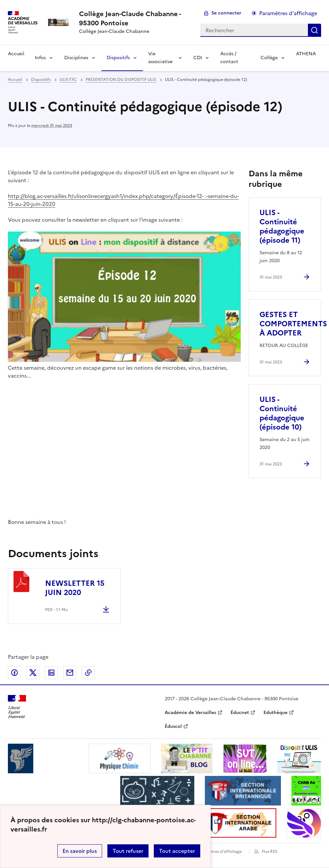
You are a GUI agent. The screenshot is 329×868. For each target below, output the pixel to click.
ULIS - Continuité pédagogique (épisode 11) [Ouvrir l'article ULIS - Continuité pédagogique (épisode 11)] (282, 226)
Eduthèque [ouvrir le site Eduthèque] (275, 713)
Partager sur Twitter (33, 673)
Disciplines (76, 58)
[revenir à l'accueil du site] (134, 18)
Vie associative (160, 58)
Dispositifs (118, 58)
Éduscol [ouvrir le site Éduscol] (173, 726)
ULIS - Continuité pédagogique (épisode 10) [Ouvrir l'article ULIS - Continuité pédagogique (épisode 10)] (282, 413)
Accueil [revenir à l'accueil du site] (15, 80)
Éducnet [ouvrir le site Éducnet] (240, 713)
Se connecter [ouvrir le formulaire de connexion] (226, 13)
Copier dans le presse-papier (88, 673)
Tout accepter (177, 851)
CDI (198, 58)
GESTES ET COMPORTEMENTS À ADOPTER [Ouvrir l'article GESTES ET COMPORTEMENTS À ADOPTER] (293, 324)
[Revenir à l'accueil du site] (17, 707)
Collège (269, 58)
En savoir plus (80, 851)
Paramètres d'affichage (219, 852)
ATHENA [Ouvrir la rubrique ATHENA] (306, 54)
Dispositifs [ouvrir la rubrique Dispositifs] (41, 80)
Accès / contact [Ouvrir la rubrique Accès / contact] (229, 58)
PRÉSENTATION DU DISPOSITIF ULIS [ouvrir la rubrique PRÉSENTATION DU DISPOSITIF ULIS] (121, 80)
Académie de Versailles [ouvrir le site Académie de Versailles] (190, 713)
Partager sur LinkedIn (51, 673)
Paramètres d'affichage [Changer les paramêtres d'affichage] (288, 13)
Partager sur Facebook (14, 673)
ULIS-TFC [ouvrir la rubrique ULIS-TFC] (68, 80)
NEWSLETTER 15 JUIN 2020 (75, 588)
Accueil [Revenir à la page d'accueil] (16, 54)
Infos (40, 58)
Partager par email (70, 673)
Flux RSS (270, 852)
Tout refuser (128, 851)
